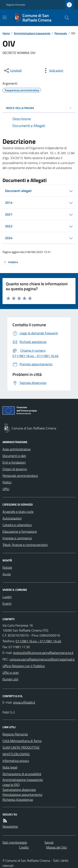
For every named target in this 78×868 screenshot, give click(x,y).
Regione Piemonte (16, 5)
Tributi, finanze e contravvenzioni (25, 545)
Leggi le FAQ (11, 785)
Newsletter (10, 826)
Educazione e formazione (20, 531)
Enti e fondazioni (14, 462)
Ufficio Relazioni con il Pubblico (24, 666)
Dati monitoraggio (15, 842)
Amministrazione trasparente (32, 33)
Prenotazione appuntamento (22, 795)
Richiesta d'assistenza (18, 800)
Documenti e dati (14, 456)
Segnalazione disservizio (19, 790)
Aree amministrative (17, 449)
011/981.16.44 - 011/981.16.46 (38, 641)
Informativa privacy (16, 761)
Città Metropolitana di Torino (22, 741)
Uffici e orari (11, 673)
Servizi (49, 842)
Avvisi (7, 574)
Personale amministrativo (20, 476)
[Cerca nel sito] (65, 18)
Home (6, 33)
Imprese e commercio (17, 538)
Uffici (6, 489)
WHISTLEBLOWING (16, 754)
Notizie (7, 567)
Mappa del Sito (56, 847)
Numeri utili (10, 679)
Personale (61, 33)
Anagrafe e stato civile (18, 512)
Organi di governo (15, 469)
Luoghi (7, 597)
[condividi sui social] (12, 71)
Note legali (10, 767)
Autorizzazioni (12, 518)
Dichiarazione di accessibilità (22, 774)
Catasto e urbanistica (17, 525)
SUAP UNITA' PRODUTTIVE (21, 747)
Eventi (7, 603)
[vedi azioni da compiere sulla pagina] (53, 71)
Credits (24, 847)
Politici (7, 482)
